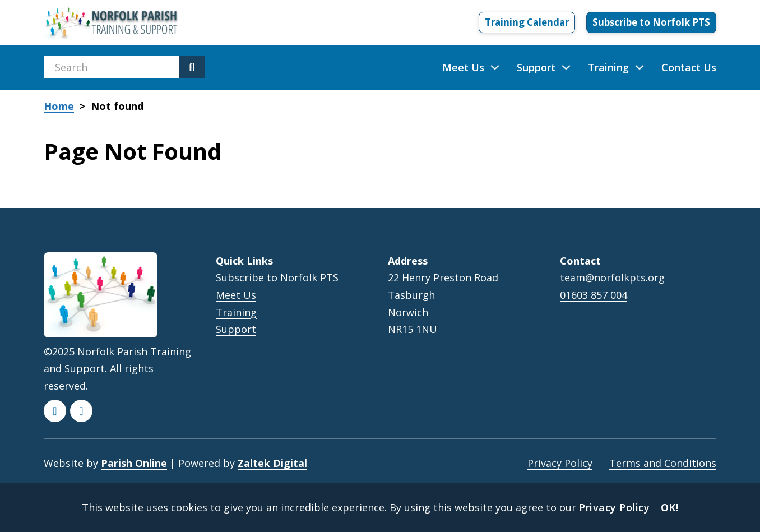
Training (608, 67)
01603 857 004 (594, 295)
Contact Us (689, 67)
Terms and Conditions (663, 463)
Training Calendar (527, 22)
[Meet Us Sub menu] (495, 67)
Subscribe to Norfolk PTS (651, 22)
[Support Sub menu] (566, 67)
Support (536, 67)
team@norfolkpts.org (612, 277)
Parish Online (134, 463)
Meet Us (463, 67)
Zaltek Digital (272, 463)
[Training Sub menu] (639, 67)
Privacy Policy (560, 463)
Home (59, 106)
